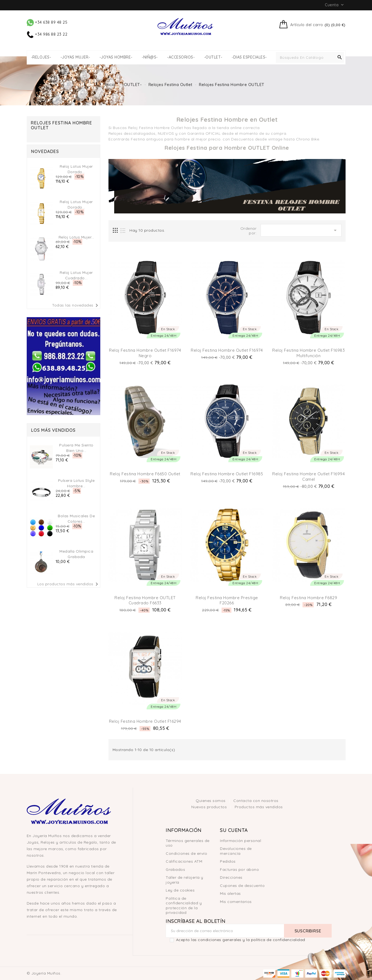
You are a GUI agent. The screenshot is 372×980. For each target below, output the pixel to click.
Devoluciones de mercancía (236, 851)
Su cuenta (234, 830)
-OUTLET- (213, 57)
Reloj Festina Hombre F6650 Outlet (145, 474)
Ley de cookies (180, 890)
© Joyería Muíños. (44, 973)
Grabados (175, 869)
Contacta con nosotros (256, 801)
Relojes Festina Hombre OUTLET (61, 125)
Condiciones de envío (186, 853)
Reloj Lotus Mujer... (76, 237)
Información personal (241, 841)
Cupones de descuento (242, 886)
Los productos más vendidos (69, 584)
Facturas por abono (239, 869)
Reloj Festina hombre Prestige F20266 (227, 600)
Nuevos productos (210, 807)
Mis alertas (230, 893)
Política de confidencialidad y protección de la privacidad (184, 906)
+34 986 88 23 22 (47, 34)
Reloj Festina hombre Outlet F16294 (145, 721)
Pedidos (228, 861)
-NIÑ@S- (150, 57)
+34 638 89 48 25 (47, 22)
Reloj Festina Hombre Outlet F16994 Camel (309, 477)
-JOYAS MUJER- (75, 57)
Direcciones (231, 877)
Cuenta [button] (335, 5)
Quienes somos (211, 801)
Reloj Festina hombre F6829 (309, 598)
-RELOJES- (41, 57)
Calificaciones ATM (184, 861)
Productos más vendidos (259, 807)
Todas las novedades (76, 305)
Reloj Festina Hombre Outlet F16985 (227, 474)
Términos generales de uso (188, 843)
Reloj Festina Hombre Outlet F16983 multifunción (309, 353)
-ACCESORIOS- (181, 57)
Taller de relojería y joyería (185, 880)
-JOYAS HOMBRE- (116, 57)
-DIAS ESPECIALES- (249, 57)
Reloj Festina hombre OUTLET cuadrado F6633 (145, 600)
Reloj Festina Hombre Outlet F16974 (227, 350)
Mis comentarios (236, 902)
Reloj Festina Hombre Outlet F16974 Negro (145, 353)
